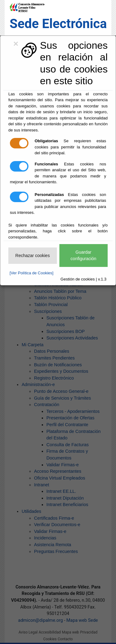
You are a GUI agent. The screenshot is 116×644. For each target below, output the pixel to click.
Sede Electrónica (58, 24)
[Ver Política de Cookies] (32, 273)
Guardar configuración (83, 255)
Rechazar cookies (33, 256)
